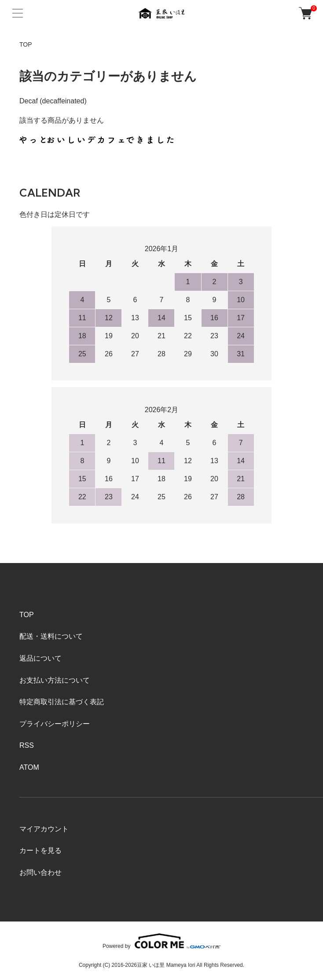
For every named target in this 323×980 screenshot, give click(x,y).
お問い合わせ (40, 872)
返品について (40, 658)
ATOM (29, 767)
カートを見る (40, 850)
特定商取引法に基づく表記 (62, 702)
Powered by (161, 941)
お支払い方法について (55, 680)
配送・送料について (51, 636)
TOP (26, 44)
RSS (27, 745)
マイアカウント (44, 829)
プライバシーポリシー (55, 724)
